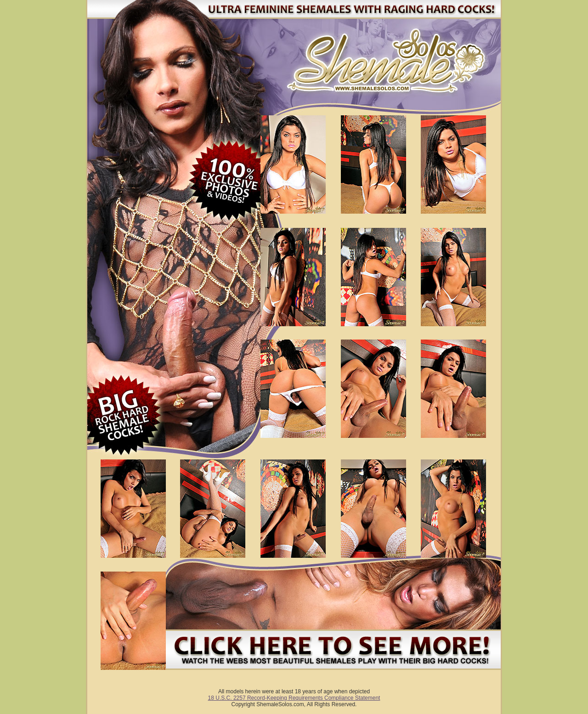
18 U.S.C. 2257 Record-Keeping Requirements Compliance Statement (294, 698)
